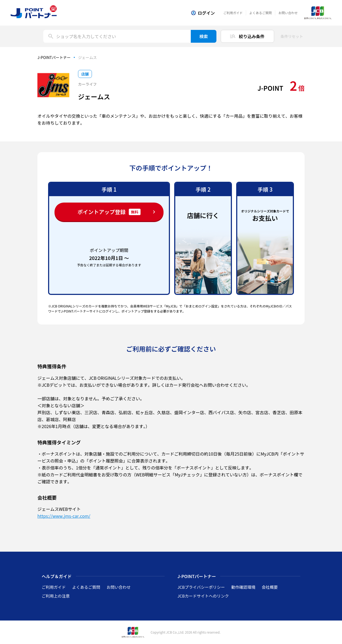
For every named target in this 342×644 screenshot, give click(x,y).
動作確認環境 (243, 587)
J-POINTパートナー (54, 57)
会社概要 (270, 587)
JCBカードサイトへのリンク (203, 596)
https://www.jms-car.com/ (64, 516)
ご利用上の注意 (56, 596)
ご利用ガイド (233, 13)
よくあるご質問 (261, 13)
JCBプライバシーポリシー (201, 587)
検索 (204, 36)
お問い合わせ (288, 13)
